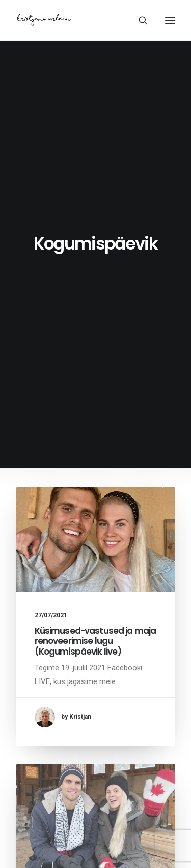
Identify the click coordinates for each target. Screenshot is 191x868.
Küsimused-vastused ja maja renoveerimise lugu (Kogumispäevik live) (95, 641)
